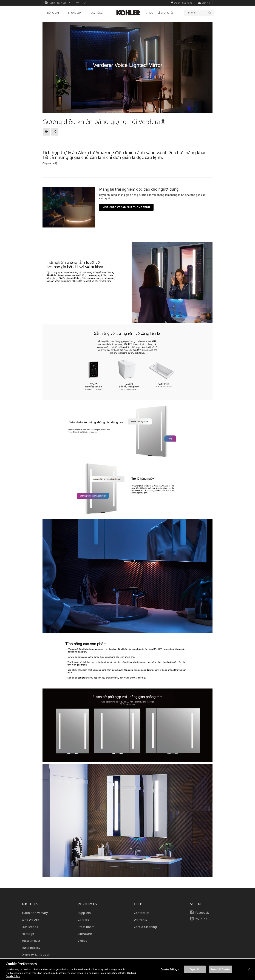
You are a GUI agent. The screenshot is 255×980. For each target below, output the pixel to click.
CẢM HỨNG (97, 13)
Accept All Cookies (220, 969)
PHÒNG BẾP (74, 13)
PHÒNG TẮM (52, 13)
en (85, 3)
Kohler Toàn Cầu (58, 3)
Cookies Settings (170, 969)
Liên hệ (204, 3)
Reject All (195, 969)
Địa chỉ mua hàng (182, 3)
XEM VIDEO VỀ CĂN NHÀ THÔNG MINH (126, 207)
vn (78, 3)
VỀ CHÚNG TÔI (165, 13)
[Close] (249, 969)
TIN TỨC (149, 13)
